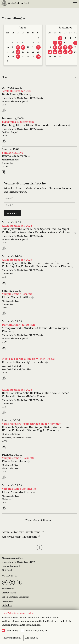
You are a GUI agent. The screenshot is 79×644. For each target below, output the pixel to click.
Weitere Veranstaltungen (38, 520)
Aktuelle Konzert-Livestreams (23, 532)
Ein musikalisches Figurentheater (24, 362)
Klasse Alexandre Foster (17, 492)
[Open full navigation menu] (75, 4)
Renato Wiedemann (15, 156)
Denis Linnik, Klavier (15, 95)
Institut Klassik (9, 593)
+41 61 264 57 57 (10, 576)
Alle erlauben (31, 638)
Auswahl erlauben (12, 638)
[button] (39, 548)
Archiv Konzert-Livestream (21, 537)
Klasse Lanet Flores (14, 462)
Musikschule (8, 589)
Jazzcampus (7, 601)
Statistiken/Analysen (37, 631)
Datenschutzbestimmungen (26, 625)
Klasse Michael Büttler (16, 297)
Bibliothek (7, 605)
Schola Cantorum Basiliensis (15, 597)
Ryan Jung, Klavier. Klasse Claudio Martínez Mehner (35, 125)
